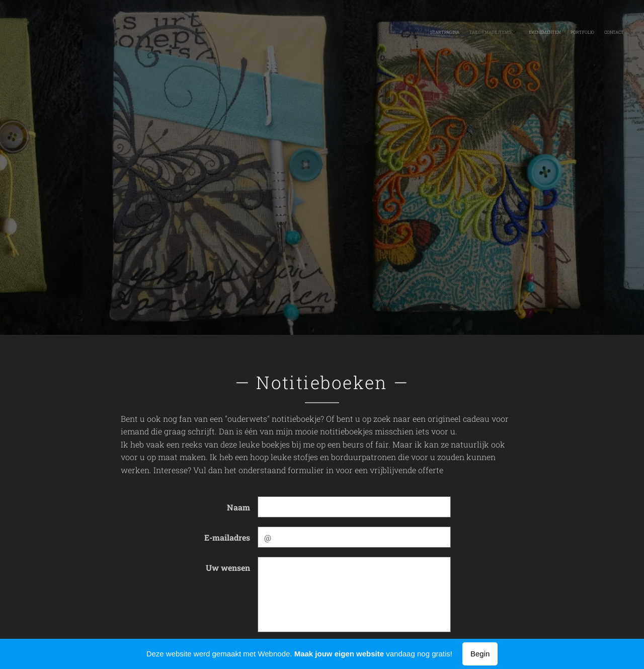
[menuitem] (577, 33)
